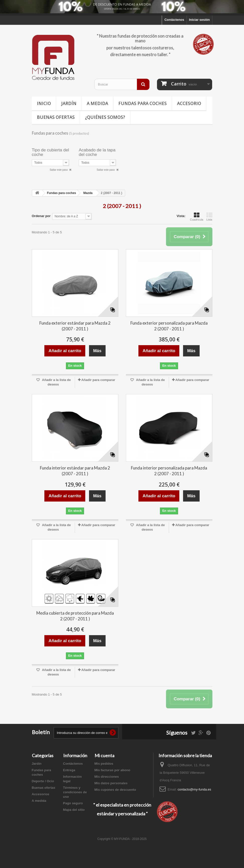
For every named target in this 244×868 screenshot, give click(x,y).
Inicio (44, 103)
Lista (209, 217)
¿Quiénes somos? (105, 117)
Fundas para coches (143, 103)
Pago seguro (73, 803)
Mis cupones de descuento (115, 790)
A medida (97, 103)
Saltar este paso (59, 170)
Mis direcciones (107, 777)
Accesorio (189, 103)
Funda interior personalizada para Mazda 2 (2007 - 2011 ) (169, 471)
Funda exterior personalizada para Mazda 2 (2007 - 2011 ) (169, 326)
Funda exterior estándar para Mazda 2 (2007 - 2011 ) (75, 326)
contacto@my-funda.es (194, 789)
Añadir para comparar (98, 380)
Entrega (69, 770)
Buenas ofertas (56, 117)
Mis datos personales (111, 783)
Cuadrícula (196, 217)
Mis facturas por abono (112, 770)
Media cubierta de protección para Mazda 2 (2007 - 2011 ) (75, 616)
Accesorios (41, 794)
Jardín (69, 103)
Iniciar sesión (199, 20)
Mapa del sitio (74, 810)
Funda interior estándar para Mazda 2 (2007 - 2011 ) (75, 471)
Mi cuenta (104, 755)
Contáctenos (174, 20)
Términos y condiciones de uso (75, 792)
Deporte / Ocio (43, 781)
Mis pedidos (104, 764)
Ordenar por (41, 216)
